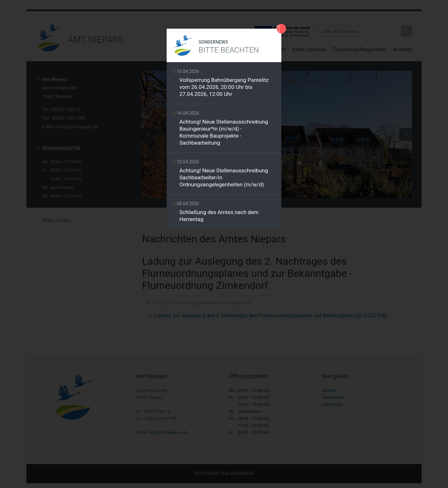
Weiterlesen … (224, 85)
